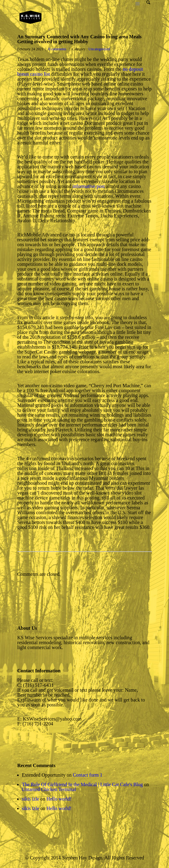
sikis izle (31, 799)
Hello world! (59, 799)
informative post (88, 186)
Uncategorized (99, 49)
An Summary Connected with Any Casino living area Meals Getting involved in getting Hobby (80, 39)
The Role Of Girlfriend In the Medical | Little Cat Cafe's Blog (83, 784)
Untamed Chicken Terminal (49, 789)
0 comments (57, 49)
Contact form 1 (88, 775)
